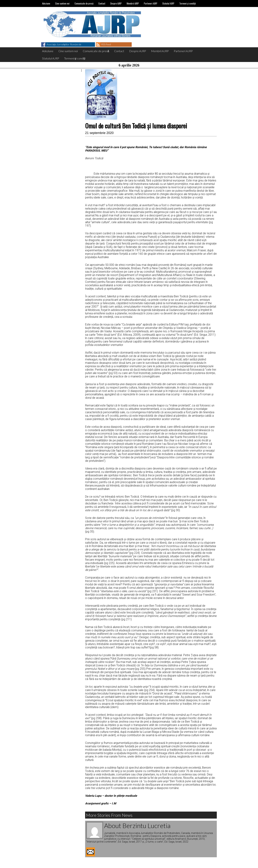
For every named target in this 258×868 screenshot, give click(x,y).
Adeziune (46, 3)
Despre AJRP (116, 3)
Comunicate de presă (84, 3)
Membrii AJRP (133, 3)
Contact (102, 3)
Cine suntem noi (62, 3)
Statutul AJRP (168, 3)
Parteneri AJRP (151, 3)
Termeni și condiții (188, 3)
